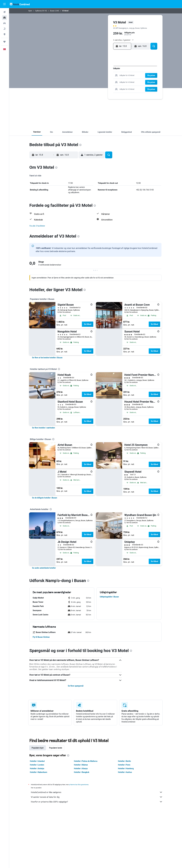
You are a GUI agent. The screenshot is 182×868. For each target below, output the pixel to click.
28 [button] (105, 84)
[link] (47, 358)
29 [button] (109, 84)
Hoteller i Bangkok (82, 772)
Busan (52, 11)
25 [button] (92, 84)
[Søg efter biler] (4, 23)
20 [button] (101, 80)
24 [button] (88, 84)
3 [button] (88, 72)
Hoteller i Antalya (37, 768)
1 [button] (109, 68)
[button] (4, 4)
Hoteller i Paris (124, 765)
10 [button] (88, 76)
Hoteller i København (39, 772)
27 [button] (101, 84)
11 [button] (92, 76)
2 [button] (113, 68)
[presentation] (81, 145)
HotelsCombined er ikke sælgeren (97, 792)
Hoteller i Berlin (124, 761)
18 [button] (92, 80)
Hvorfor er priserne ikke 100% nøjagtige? (97, 802)
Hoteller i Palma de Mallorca (86, 761)
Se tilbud (88, 324)
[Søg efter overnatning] (4, 18)
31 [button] (88, 89)
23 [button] (113, 80)
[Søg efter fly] (4, 12)
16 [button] (113, 76)
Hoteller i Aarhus (125, 772)
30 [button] (113, 84)
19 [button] (96, 80)
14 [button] (105, 76)
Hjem (30, 11)
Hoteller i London (37, 765)
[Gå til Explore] (4, 34)
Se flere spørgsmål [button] (76, 686)
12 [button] (96, 76)
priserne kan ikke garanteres (79, 784)
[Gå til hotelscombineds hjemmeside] (20, 4)
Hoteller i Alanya (81, 768)
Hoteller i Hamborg (126, 768)
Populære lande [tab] (56, 748)
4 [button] (92, 72)
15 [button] (109, 76)
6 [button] (101, 72)
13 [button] (101, 76)
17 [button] (88, 80)
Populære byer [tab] (38, 748)
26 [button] (96, 84)
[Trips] (4, 42)
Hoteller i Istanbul (37, 761)
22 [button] (109, 80)
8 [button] (109, 72)
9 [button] (113, 72)
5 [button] (96, 72)
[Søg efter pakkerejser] (4, 29)
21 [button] (105, 80)
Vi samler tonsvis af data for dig (97, 797)
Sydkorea (38, 11)
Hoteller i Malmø (81, 765)
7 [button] (105, 72)
